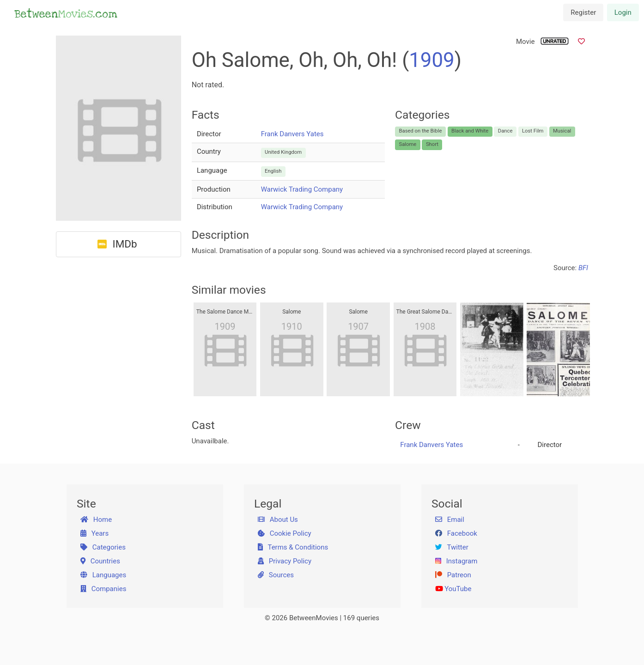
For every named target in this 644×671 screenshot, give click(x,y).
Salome (408, 144)
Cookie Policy (285, 533)
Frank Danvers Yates (292, 134)
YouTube (453, 589)
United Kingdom (283, 152)
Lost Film (533, 131)
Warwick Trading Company (302, 189)
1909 (431, 60)
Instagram (456, 561)
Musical (562, 131)
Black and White (470, 131)
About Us (278, 520)
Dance (505, 131)
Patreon (453, 575)
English (273, 171)
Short (432, 144)
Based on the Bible (421, 131)
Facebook (456, 533)
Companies (103, 589)
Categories (103, 547)
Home (96, 520)
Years (95, 533)
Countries (100, 561)
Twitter (452, 547)
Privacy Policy (285, 561)
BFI (583, 268)
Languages (103, 575)
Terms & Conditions (293, 547)
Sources (276, 575)
